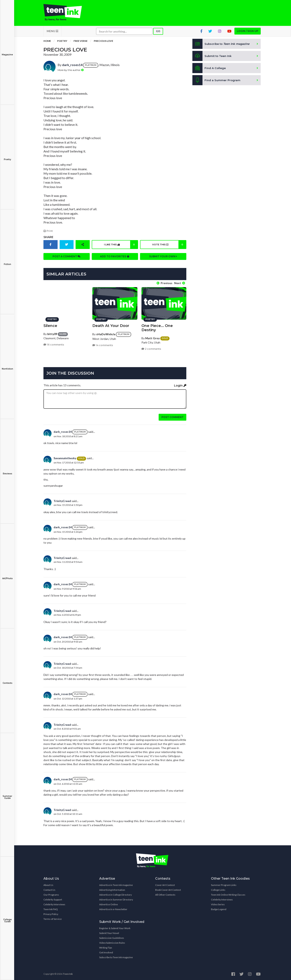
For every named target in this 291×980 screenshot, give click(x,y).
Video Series (218, 903)
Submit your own (163, 258)
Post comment (172, 416)
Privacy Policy (51, 913)
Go (158, 33)
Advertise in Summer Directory (116, 899)
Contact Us (49, 889)
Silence (50, 325)
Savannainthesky (65, 457)
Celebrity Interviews (54, 903)
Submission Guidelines (112, 937)
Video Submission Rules (112, 942)
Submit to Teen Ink (213, 57)
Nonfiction (7, 366)
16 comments (54, 344)
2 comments (151, 348)
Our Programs (51, 894)
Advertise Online (109, 903)
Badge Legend (219, 908)
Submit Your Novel (109, 932)
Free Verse (81, 42)
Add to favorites (115, 258)
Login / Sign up (248, 32)
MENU (52, 32)
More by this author (71, 71)
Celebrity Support (53, 899)
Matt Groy (152, 337)
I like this (121, 246)
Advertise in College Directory (115, 894)
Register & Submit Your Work (115, 927)
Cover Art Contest (165, 884)
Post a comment (66, 258)
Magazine (7, 52)
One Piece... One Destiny (157, 327)
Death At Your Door (111, 325)
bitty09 (52, 333)
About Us (48, 884)
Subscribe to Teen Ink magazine (116, 956)
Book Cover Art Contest (168, 889)
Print (48, 232)
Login (180, 385)
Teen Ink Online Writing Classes (228, 894)
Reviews (7, 471)
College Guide (7, 918)
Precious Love (103, 42)
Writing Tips (106, 947)
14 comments (103, 344)
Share (48, 238)
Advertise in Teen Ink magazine (116, 884)
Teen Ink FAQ (51, 908)
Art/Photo (7, 576)
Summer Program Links (224, 884)
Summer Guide (7, 794)
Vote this (169, 246)
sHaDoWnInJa (106, 333)
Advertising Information (112, 889)
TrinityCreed (62, 500)
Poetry (7, 157)
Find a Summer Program (217, 82)
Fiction (7, 261)
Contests (7, 680)
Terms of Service (53, 918)
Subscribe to (222, 45)
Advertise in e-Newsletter (113, 908)
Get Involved (106, 951)
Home (47, 42)
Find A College (209, 69)
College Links (218, 889)
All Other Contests (165, 894)
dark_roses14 (72, 66)
